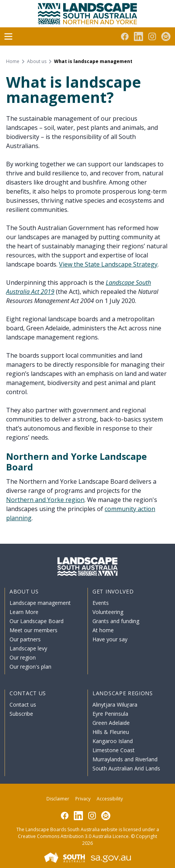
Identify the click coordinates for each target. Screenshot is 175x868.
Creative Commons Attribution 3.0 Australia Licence (73, 836)
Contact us (23, 705)
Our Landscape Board (37, 621)
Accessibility (110, 799)
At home (103, 630)
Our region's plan (30, 667)
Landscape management (40, 603)
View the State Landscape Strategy (108, 264)
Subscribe (21, 714)
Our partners (25, 639)
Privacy (83, 799)
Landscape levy (28, 648)
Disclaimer (58, 799)
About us (37, 62)
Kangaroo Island (113, 741)
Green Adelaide (111, 723)
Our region (23, 657)
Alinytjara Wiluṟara (115, 705)
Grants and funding (116, 621)
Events (101, 603)
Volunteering (108, 612)
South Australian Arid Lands (126, 768)
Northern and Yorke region (45, 500)
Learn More (24, 612)
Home (13, 62)
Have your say (110, 639)
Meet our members (33, 630)
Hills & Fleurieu (111, 732)
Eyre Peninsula (110, 714)
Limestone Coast (114, 750)
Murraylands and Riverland (125, 759)
